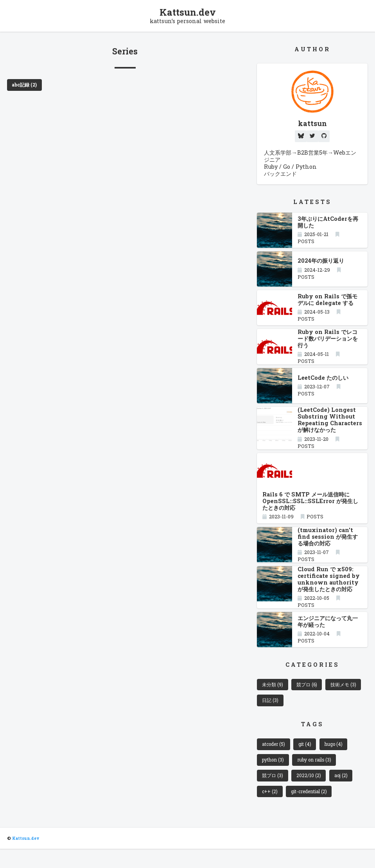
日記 (312, 715)
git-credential (312, 810)
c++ (270, 810)
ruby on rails (318, 776)
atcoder (275, 760)
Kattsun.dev (188, 12)
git (308, 760)
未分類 (274, 698)
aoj (344, 793)
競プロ (310, 698)
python (274, 776)
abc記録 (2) (26, 86)
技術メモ (276, 715)
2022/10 (311, 793)
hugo (338, 760)
